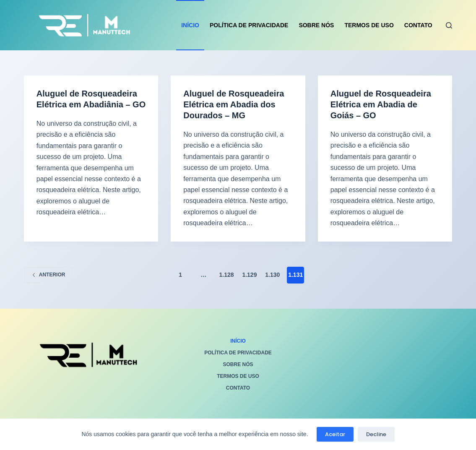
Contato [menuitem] (418, 25)
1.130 (272, 275)
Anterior (49, 275)
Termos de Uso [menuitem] (369, 25)
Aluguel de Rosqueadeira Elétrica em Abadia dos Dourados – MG (234, 104)
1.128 (227, 275)
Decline (376, 434)
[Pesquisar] (449, 25)
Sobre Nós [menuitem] (316, 25)
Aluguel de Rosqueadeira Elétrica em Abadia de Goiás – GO (381, 104)
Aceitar (335, 434)
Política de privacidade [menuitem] (249, 25)
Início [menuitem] (190, 25)
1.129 (249, 275)
